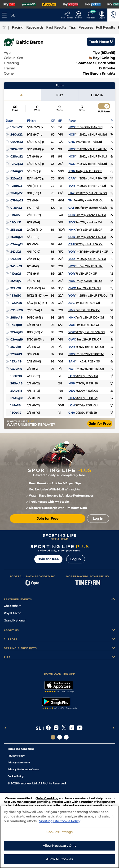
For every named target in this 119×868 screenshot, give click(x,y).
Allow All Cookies (59, 859)
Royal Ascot (12, 613)
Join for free (48, 559)
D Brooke (107, 68)
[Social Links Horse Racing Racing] (60, 737)
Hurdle (97, 95)
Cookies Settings (59, 832)
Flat (60, 95)
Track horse (101, 42)
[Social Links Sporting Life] (53, 737)
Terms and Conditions (21, 749)
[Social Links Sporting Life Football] (66, 737)
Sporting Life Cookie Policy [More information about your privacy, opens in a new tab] (60, 821)
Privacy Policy (16, 756)
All (22, 95)
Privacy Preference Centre (23, 769)
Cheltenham (13, 606)
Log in (76, 559)
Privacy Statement (19, 763)
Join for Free (100, 424)
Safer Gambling (47, 798)
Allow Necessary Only (60, 846)
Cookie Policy (16, 776)
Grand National (15, 620)
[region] (59, 837)
